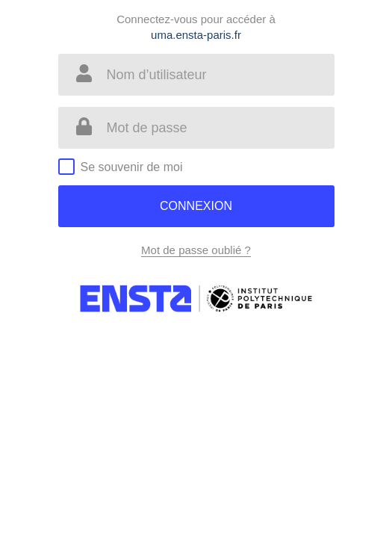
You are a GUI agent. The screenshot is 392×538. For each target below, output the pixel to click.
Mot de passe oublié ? (196, 250)
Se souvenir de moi (132, 167)
